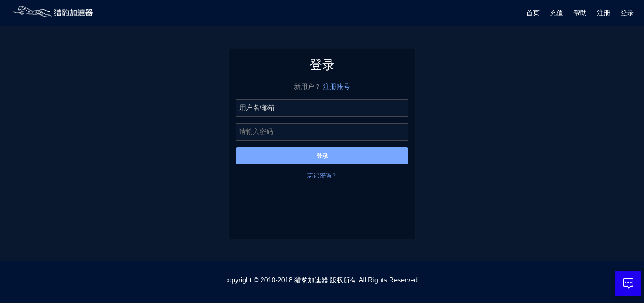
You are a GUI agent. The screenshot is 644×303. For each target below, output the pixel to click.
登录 (627, 13)
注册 (604, 13)
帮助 (580, 13)
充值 (557, 13)
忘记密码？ (322, 175)
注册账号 (337, 86)
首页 (533, 13)
